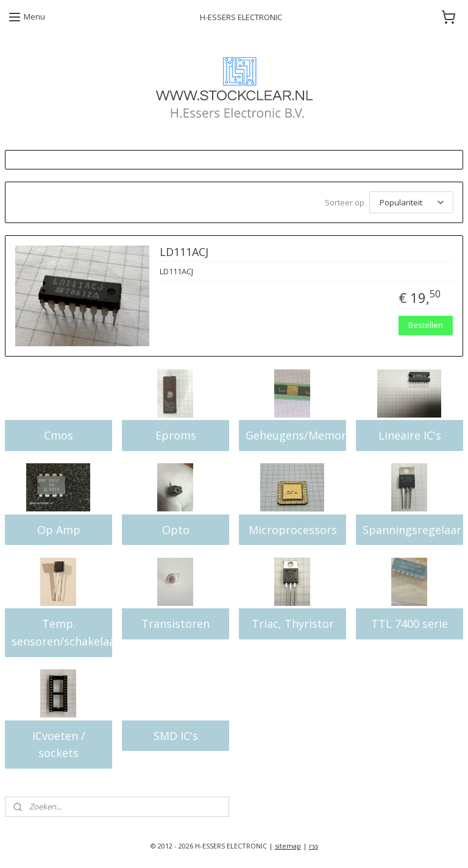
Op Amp (59, 530)
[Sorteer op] (411, 202)
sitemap (288, 846)
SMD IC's (176, 736)
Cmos (58, 435)
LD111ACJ (184, 252)
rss (314, 846)
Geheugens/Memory (296, 435)
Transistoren (175, 624)
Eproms (176, 435)
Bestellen (426, 325)
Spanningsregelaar (412, 530)
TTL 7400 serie (409, 624)
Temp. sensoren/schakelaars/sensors (62, 632)
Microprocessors (293, 530)
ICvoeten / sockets (59, 745)
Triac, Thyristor (293, 624)
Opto (176, 530)
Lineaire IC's (410, 435)
